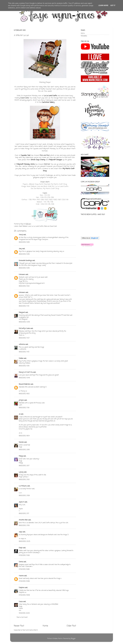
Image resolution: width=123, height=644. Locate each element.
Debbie (21, 358)
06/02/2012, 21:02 (24, 480)
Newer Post (19, 626)
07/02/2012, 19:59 (24, 595)
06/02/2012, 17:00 (24, 408)
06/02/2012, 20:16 (24, 450)
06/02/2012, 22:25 (24, 541)
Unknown (22, 275)
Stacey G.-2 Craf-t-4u (26, 372)
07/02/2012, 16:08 (24, 569)
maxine (21, 576)
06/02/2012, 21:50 (24, 526)
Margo (21, 456)
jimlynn (21, 400)
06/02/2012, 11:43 (24, 306)
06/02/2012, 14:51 (24, 352)
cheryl (21, 235)
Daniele (21, 442)
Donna (21, 562)
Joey (20, 249)
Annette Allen (23, 520)
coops (20, 532)
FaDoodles (84, 36)
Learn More (103, 5)
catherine (22, 344)
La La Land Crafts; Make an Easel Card (44, 226)
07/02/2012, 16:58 (24, 581)
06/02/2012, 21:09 (24, 496)
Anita (32, 164)
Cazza (21, 602)
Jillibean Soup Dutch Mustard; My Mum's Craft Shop (48, 184)
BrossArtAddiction (24, 384)
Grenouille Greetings (25, 261)
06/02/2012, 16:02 (24, 394)
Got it (113, 5)
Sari (29, 155)
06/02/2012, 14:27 (24, 338)
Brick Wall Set (49, 186)
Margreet (22, 312)
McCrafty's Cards (24, 329)
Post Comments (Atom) (30, 630)
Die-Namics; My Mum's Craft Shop (46, 189)
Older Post (71, 626)
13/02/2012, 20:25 (24, 613)
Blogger (73, 639)
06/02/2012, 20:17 (24, 466)
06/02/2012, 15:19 (24, 366)
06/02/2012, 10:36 (24, 254)
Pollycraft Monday (23, 164)
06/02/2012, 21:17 (24, 514)
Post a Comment (22, 617)
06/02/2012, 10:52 (24, 286)
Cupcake (24, 155)
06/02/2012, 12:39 (24, 322)
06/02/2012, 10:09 (24, 242)
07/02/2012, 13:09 (24, 555)
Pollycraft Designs (56, 160)
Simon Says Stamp (38, 160)
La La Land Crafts (50, 96)
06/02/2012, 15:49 (24, 378)
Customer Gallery (48, 102)
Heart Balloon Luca (33, 186)
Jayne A (21, 502)
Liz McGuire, (23, 486)
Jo (20, 414)
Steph (21, 548)
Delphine (22, 588)
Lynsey (21, 472)
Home (45, 626)
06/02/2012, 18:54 (24, 436)
